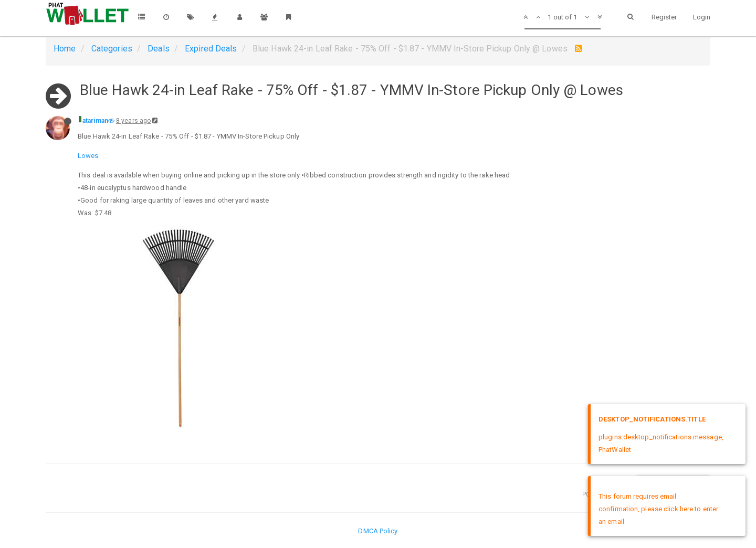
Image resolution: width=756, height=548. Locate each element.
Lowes (88, 156)
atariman (95, 121)
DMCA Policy (378, 531)
